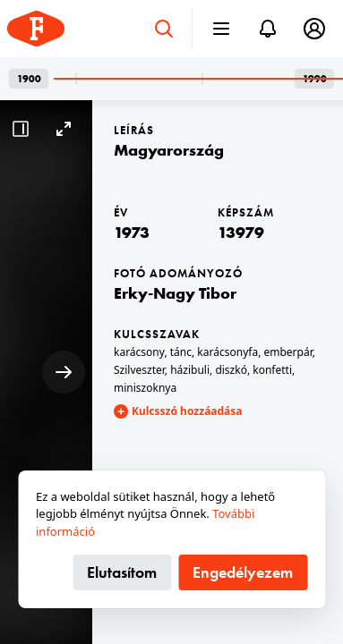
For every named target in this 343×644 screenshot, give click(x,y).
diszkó (231, 370)
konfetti (272, 370)
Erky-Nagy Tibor (175, 293)
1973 (132, 232)
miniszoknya (145, 388)
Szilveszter (139, 370)
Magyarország (169, 150)
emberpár (287, 352)
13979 (241, 232)
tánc (181, 352)
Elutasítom (122, 572)
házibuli (190, 370)
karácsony (139, 352)
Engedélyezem (243, 572)
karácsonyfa (227, 352)
